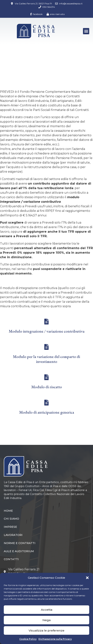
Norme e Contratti (20, 543)
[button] (87, 578)
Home (8, 60)
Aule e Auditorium (19, 551)
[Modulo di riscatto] (47, 377)
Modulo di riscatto (47, 387)
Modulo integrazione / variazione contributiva (47, 331)
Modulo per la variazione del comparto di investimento (46, 359)
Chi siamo (11, 519)
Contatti (11, 559)
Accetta (47, 610)
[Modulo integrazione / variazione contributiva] (47, 322)
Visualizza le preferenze (46, 630)
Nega (46, 620)
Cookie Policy (28, 639)
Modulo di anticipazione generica (47, 412)
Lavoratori (24, 60)
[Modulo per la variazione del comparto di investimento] (47, 347)
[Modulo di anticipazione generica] (47, 403)
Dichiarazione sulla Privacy (55, 639)
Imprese (10, 527)
